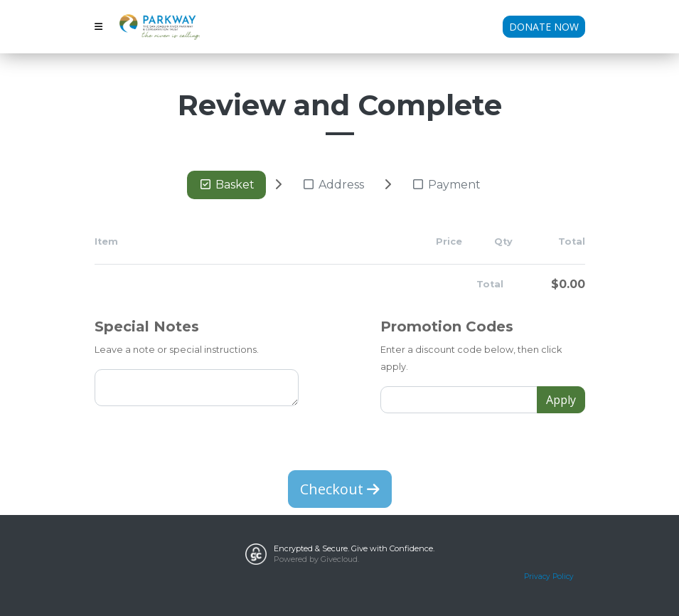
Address (333, 185)
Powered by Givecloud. (316, 559)
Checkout (340, 489)
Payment (446, 185)
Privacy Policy (549, 577)
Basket (226, 185)
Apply (561, 400)
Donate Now (544, 27)
